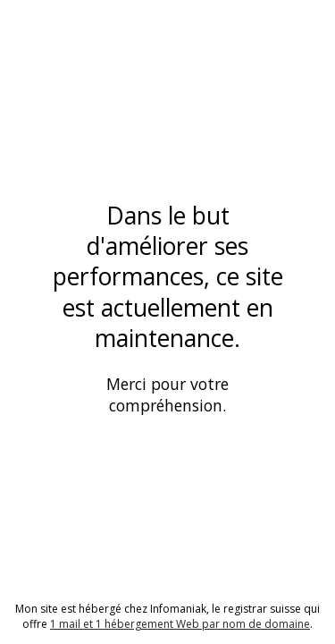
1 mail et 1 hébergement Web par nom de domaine (180, 624)
